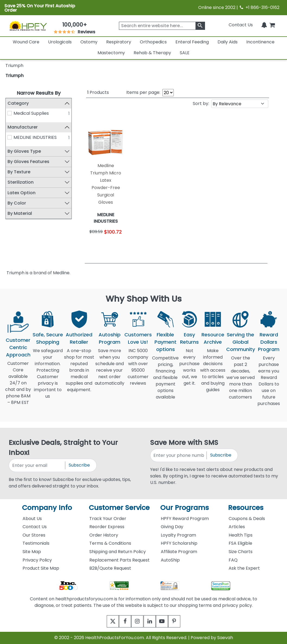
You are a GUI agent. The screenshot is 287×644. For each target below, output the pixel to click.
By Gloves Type (24, 151)
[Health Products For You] (28, 26)
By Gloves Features (28, 162)
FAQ (233, 560)
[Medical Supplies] (10, 113)
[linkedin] (151, 621)
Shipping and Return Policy (118, 552)
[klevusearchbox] (200, 26)
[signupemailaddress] (37, 465)
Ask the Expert (244, 568)
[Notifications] (264, 25)
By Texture (19, 172)
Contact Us (241, 25)
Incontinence (260, 42)
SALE (185, 53)
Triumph (15, 76)
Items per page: (143, 92)
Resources (246, 508)
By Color (17, 203)
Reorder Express (107, 527)
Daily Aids (228, 42)
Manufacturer (22, 127)
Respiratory (119, 42)
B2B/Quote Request (110, 568)
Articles (237, 527)
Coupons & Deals (247, 519)
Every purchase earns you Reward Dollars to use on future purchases (269, 384)
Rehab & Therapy (152, 53)
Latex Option (21, 193)
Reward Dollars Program (269, 342)
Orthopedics (153, 42)
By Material (20, 213)
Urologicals (60, 42)
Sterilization (20, 182)
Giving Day (172, 527)
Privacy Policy (37, 560)
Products (98, 92)
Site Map (32, 552)
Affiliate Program (179, 552)
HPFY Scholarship (179, 543)
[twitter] (106, 621)
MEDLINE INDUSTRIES (35, 137)
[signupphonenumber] (179, 455)
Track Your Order (108, 519)
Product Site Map (41, 568)
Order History (104, 535)
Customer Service (119, 508)
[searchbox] (162, 26)
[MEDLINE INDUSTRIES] (10, 137)
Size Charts (241, 552)
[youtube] (166, 621)
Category (18, 103)
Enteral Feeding (192, 42)
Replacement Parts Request (119, 560)
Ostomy (89, 42)
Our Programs (184, 508)
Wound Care (26, 42)
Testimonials (36, 543)
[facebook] (121, 621)
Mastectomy (111, 53)
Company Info (47, 508)
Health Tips (241, 535)
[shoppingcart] (272, 25)
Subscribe (79, 465)
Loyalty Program (178, 535)
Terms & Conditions (110, 543)
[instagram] (136, 621)
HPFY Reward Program (185, 519)
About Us (32, 519)
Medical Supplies (31, 113)
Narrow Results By (39, 93)
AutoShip (170, 560)
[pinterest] (181, 621)
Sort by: (201, 103)
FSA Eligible (240, 543)
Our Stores (34, 535)
